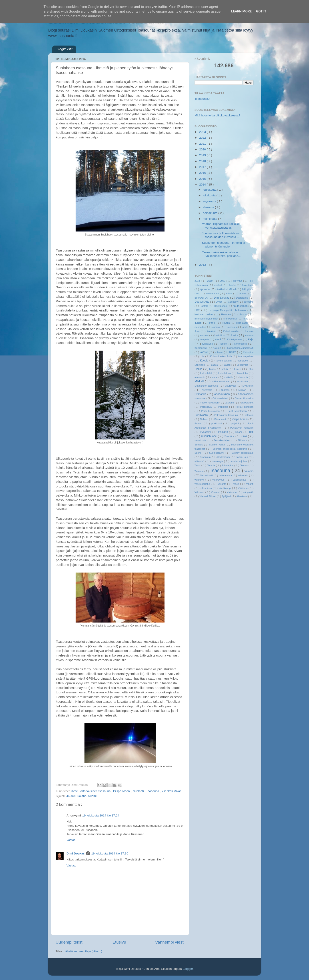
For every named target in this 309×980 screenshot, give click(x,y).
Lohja (251, 369)
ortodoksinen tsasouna (96, 791)
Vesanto (222, 484)
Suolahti (139, 791)
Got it (261, 11)
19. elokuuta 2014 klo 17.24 (101, 815)
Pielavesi (249, 415)
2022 (203, 138)
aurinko (244, 293)
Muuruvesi (231, 386)
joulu (246, 327)
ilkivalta (226, 323)
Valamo (249, 471)
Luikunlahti (207, 373)
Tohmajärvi (228, 465)
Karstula (204, 335)
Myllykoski (248, 386)
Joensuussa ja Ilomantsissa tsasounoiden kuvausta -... (221, 235)
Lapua (215, 365)
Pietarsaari (220, 419)
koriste (204, 352)
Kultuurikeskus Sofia (221, 356)
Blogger (188, 969)
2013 (203, 265)
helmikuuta (210, 219)
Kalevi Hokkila (231, 331)
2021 (203, 144)
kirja (251, 339)
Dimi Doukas (76, 853)
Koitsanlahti (201, 348)
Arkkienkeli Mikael (227, 289)
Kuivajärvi (248, 352)
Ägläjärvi (227, 496)
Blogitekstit (65, 49)
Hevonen (227, 314)
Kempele (205, 339)
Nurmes (226, 390)
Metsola (244, 377)
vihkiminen (206, 488)
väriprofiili (248, 492)
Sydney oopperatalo (242, 453)
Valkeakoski (207, 475)
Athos (230, 293)
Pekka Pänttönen (244, 407)
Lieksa (199, 369)
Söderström (224, 457)
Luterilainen (225, 373)
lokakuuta (210, 195)
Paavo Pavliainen (210, 403)
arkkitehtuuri (213, 293)
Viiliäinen (243, 488)
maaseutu (200, 377)
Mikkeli (200, 381)
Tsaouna (199, 471)
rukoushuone (210, 436)
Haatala (204, 306)
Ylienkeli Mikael (172, 791)
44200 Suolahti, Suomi (81, 796)
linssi (212, 369)
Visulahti (216, 492)
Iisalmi (199, 323)
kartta (235, 335)
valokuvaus (219, 480)
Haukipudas (221, 306)
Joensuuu (233, 327)
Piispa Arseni (122, 791)
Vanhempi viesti (170, 942)
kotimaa (219, 352)
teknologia (218, 461)
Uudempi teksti (69, 942)
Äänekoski (242, 496)
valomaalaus (240, 480)
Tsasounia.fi (202, 99)
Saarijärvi (230, 436)
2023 (203, 132)
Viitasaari (200, 492)
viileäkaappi (225, 488)
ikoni (212, 323)
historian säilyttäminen (207, 319)
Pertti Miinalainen (238, 411)
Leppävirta (243, 365)
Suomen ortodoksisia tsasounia (230, 449)
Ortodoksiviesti (221, 398)
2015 (203, 179)
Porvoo (199, 423)
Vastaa (71, 840)
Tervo (198, 465)
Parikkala (224, 407)
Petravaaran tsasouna (226, 415)
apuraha (205, 289)
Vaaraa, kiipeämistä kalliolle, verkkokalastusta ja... (221, 226)
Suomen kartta (217, 445)
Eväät (219, 302)
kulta (202, 356)
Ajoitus (233, 285)
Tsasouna (153, 791)
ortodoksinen (223, 394)
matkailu (229, 377)
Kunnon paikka (246, 356)
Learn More (241, 11)
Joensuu (217, 327)
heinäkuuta (211, 213)
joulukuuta (210, 190)
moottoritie (243, 381)
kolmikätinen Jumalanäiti (240, 348)
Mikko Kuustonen (221, 381)
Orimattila (201, 394)
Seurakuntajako (223, 440)
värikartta (232, 492)
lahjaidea (244, 361)
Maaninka (243, 373)
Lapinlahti (200, 365)
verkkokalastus (203, 484)
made (215, 377)
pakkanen (230, 403)
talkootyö (200, 461)
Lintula (225, 369)
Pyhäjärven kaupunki (242, 428)
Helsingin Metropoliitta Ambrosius (228, 310)
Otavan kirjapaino (244, 398)
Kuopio (205, 361)
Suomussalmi (217, 453)
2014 (203, 185)
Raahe (239, 432)
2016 (203, 173)
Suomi (199, 453)
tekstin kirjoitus (239, 461)
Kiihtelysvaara (235, 339)
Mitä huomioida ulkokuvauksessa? (217, 115)
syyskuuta (210, 201)
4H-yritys (238, 281)
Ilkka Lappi (243, 323)
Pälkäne (224, 432)
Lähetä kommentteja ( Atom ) (83, 951)
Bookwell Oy (202, 298)
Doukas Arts (202, 302)
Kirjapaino (208, 344)
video (237, 484)
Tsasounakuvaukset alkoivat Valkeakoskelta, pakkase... (221, 254)
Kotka (233, 352)
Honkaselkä (231, 319)
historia (243, 314)
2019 (203, 155)
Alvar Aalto (248, 285)
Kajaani (212, 331)
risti (251, 432)
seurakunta (201, 440)
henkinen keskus (204, 314)
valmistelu (243, 475)
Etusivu (119, 942)
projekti (236, 423)
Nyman (243, 390)
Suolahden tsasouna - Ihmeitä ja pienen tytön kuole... (224, 245)
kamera (249, 331)
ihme (75, 791)
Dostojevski (242, 298)
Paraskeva (206, 407)
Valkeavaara (226, 475)
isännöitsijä (201, 327)
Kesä (218, 339)
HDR (198, 310)
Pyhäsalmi (206, 432)
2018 (203, 161)
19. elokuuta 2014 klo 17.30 (110, 853)
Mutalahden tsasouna (207, 386)
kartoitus (220, 335)
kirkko (224, 344)
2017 (203, 167)
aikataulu (219, 285)
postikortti (217, 423)
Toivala (244, 465)
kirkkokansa (241, 344)
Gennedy (233, 302)
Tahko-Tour (242, 457)
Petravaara (202, 415)
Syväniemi (206, 457)
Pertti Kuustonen (211, 411)
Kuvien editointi (224, 361)
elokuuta (209, 207)
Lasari (228, 365)
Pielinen (205, 419)
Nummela (208, 390)
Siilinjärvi (243, 440)
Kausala (249, 335)
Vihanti (250, 484)
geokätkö (249, 302)
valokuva (200, 480)
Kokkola (217, 348)
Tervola (212, 465)
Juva (198, 331)
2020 (203, 149)
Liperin (238, 369)
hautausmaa (241, 306)
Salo (245, 436)
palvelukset (247, 403)
